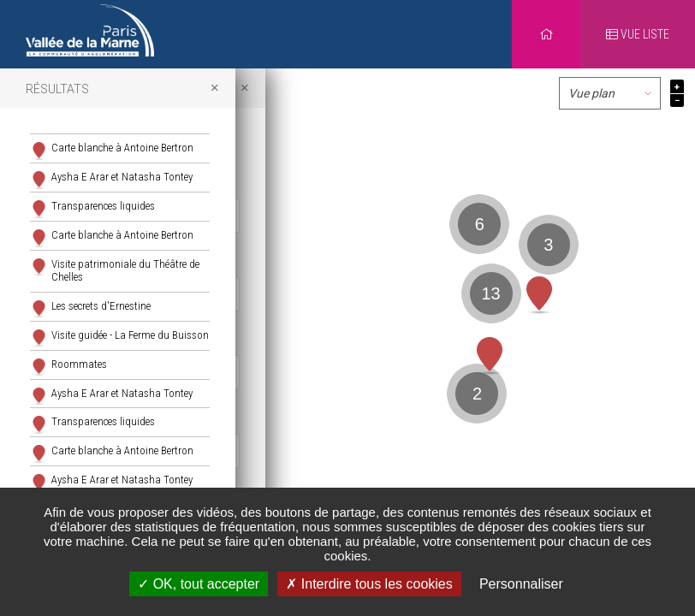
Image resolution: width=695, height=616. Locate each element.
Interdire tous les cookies (369, 584)
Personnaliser (521, 584)
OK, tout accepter (199, 584)
